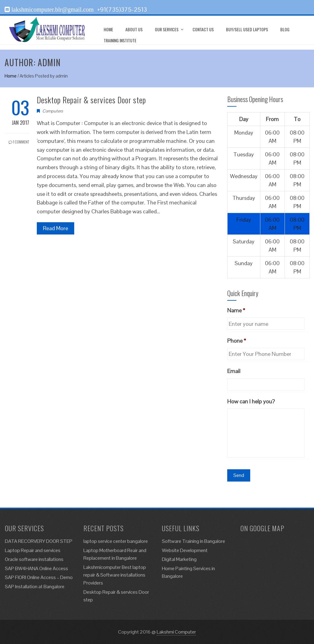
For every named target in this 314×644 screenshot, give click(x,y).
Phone (237, 341)
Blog (285, 29)
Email (234, 371)
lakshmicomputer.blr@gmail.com (52, 10)
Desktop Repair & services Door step (91, 100)
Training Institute (120, 40)
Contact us (203, 29)
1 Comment (19, 142)
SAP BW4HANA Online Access (36, 568)
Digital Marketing (179, 559)
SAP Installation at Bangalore (35, 587)
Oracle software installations (34, 559)
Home (108, 29)
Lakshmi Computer (176, 632)
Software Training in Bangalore (193, 541)
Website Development (185, 550)
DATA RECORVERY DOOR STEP (39, 541)
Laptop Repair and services (33, 550)
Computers (53, 111)
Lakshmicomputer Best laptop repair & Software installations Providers (115, 575)
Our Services (167, 29)
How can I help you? (251, 401)
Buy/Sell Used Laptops (247, 29)
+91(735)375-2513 (122, 10)
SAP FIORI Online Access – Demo (39, 577)
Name (236, 310)
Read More (56, 228)
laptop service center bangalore (116, 541)
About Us (134, 29)
